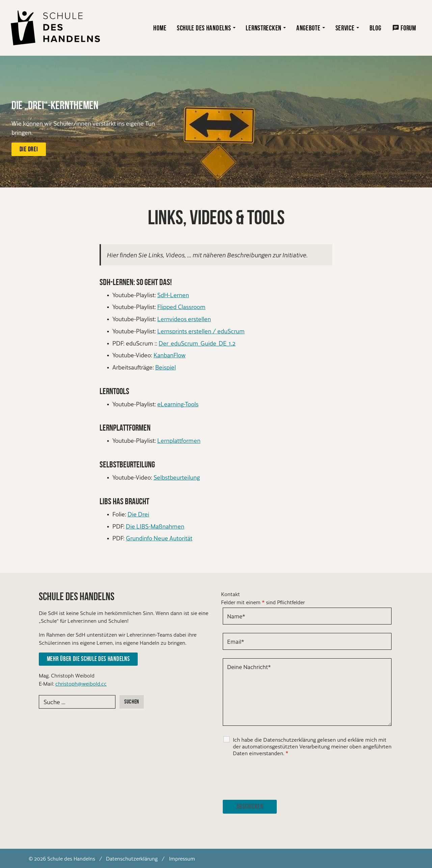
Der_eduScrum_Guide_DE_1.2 (197, 343)
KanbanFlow (170, 355)
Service (345, 28)
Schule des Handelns (204, 28)
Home (160, 28)
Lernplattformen (179, 440)
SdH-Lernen (173, 295)
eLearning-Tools (178, 404)
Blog (375, 28)
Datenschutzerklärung (132, 858)
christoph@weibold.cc (81, 683)
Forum (408, 28)
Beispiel (166, 367)
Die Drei (29, 149)
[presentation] (274, 778)
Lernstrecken (264, 28)
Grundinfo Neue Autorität (159, 538)
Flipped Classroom (181, 307)
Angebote (308, 28)
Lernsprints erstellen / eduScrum (201, 331)
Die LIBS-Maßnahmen (155, 526)
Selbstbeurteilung (177, 477)
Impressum (182, 858)
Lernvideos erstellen (184, 319)
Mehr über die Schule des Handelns (88, 659)
